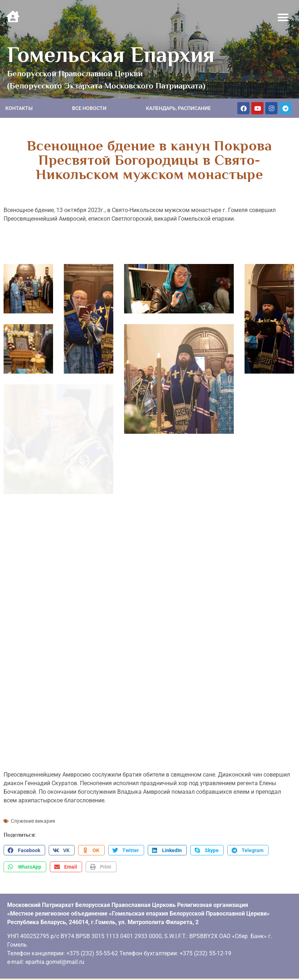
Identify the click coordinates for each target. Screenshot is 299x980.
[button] (283, 18)
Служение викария (33, 818)
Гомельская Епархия (111, 54)
